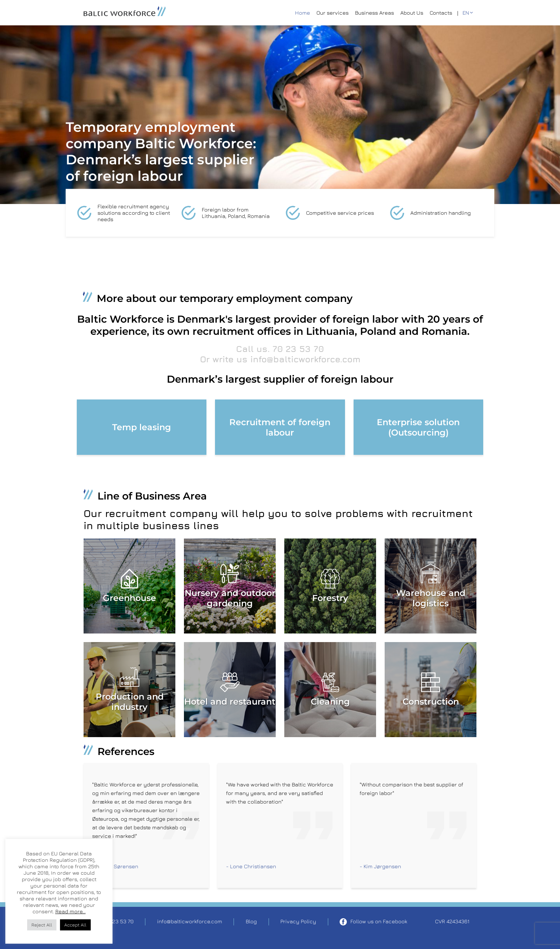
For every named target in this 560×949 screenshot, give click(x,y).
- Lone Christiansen (251, 866)
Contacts (441, 13)
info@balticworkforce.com (305, 359)
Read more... (71, 911)
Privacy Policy (298, 921)
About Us (412, 13)
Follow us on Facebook (373, 922)
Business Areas (374, 13)
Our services (332, 13)
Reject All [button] (42, 925)
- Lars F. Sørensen (115, 866)
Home (302, 13)
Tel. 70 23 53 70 (114, 921)
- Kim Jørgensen (380, 866)
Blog (251, 921)
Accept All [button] (75, 925)
